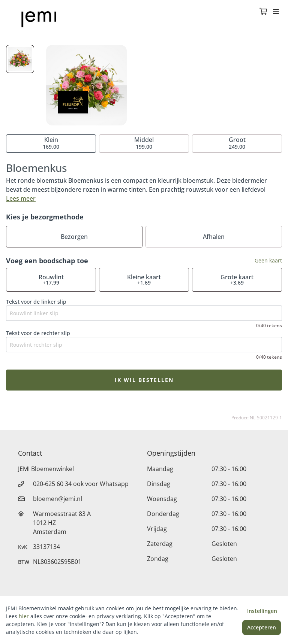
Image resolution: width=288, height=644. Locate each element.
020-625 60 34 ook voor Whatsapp (81, 484)
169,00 (51, 143)
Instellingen (262, 611)
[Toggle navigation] (276, 12)
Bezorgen (74, 237)
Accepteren (262, 627)
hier (24, 616)
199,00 (144, 143)
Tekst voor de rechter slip (38, 333)
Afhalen (214, 237)
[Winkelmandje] (263, 12)
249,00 (237, 143)
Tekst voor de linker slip (36, 302)
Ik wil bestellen (144, 380)
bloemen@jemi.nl (58, 499)
